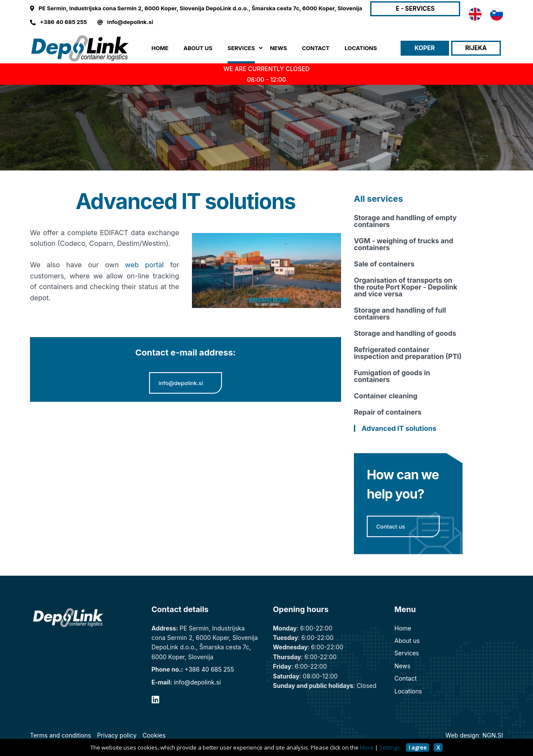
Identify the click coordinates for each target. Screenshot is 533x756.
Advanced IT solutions (399, 428)
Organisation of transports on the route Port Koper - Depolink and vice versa (406, 287)
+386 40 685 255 (63, 22)
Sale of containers (384, 264)
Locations (408, 691)
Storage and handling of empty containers (405, 221)
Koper (425, 48)
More (367, 747)
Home (160, 48)
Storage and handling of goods (405, 333)
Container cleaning (386, 396)
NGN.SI (493, 735)
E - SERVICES (415, 8)
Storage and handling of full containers (400, 314)
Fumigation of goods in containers (392, 376)
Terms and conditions (60, 735)
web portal (144, 265)
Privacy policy (117, 735)
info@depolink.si (130, 22)
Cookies (154, 735)
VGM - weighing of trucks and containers (404, 244)
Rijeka (476, 48)
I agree (418, 747)
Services (407, 653)
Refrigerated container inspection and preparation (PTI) (408, 353)
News (403, 666)
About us (407, 641)
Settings (390, 747)
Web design (462, 735)
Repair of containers (388, 412)
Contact (406, 678)
